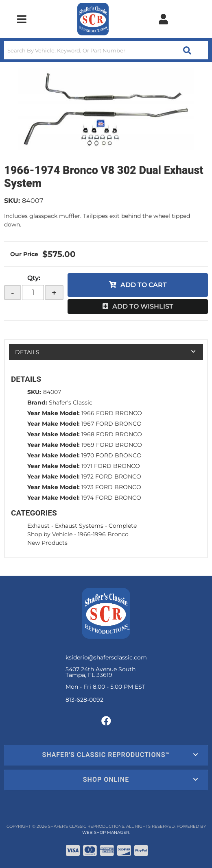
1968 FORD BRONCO (112, 434)
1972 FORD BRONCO (111, 476)
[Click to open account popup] (163, 19)
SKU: (12, 201)
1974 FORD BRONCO (111, 498)
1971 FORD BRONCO (111, 466)
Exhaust (38, 526)
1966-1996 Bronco (103, 534)
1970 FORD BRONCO (111, 455)
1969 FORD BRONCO (112, 445)
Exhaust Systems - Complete (96, 526)
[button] (106, 50)
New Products (47, 543)
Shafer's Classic (71, 402)
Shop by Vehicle (50, 534)
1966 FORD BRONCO (112, 413)
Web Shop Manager (106, 832)
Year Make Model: (54, 413)
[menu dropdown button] (22, 19)
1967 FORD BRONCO (111, 424)
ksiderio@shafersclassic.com (106, 657)
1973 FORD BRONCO (111, 487)
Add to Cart (144, 285)
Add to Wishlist (143, 306)
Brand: (37, 402)
